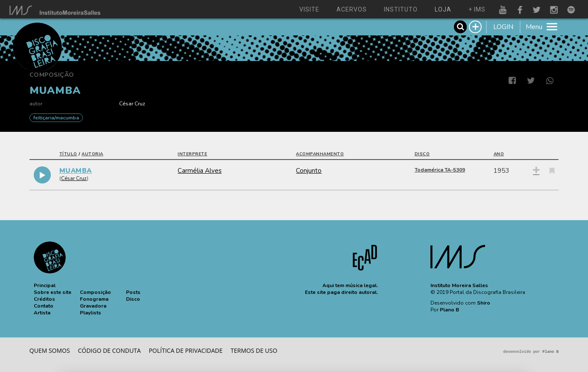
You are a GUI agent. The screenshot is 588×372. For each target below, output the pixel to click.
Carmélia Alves (200, 171)
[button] (45, 285)
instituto (401, 9)
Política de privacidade (186, 350)
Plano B (449, 310)
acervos (352, 9)
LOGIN (503, 27)
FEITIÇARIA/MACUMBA (56, 118)
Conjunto (309, 171)
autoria (92, 154)
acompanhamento (320, 154)
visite (309, 9)
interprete (192, 154)
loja (443, 9)
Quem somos (50, 350)
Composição (52, 75)
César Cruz (132, 103)
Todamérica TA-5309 (440, 170)
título (68, 154)
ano (499, 154)
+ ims (477, 9)
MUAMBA (76, 171)
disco (422, 154)
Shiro (484, 303)
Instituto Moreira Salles (459, 285)
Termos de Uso (254, 350)
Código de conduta (109, 350)
